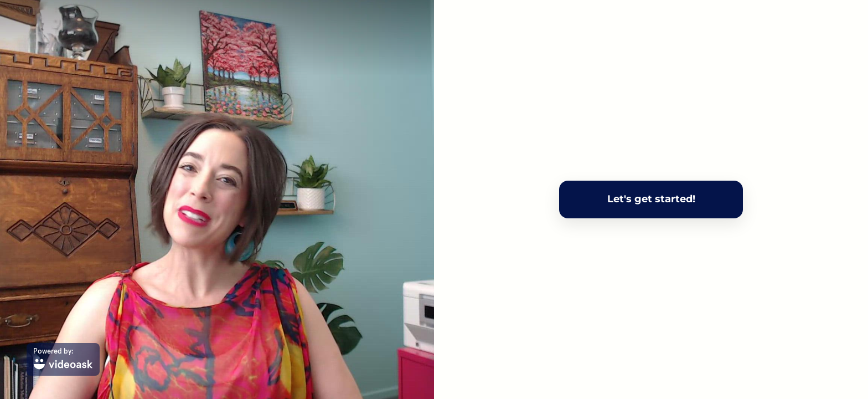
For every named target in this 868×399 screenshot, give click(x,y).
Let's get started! (651, 199)
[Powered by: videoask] (63, 359)
